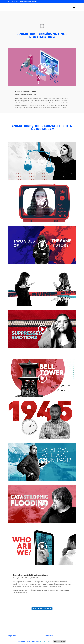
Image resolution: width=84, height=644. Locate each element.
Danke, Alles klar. (59, 641)
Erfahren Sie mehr (44, 641)
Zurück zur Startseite (42, 608)
